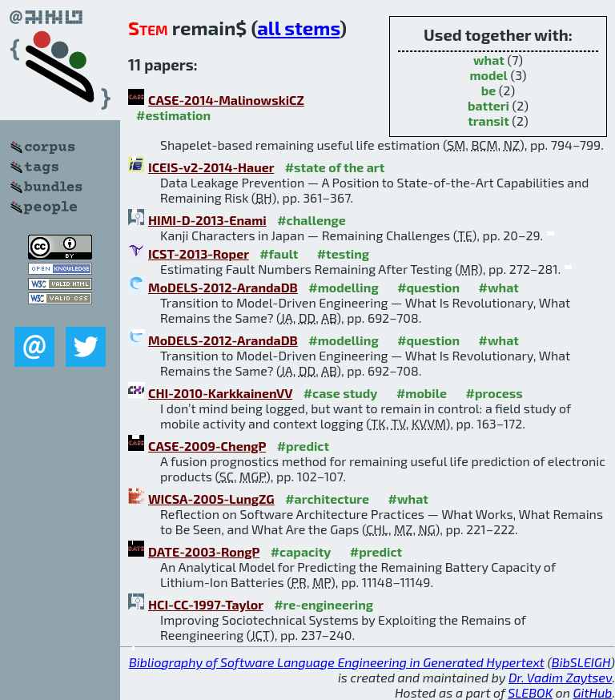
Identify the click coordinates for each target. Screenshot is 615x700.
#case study (341, 393)
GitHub (593, 692)
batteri (488, 105)
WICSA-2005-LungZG (211, 499)
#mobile (422, 393)
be (489, 90)
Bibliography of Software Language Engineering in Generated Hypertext (337, 662)
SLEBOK (530, 692)
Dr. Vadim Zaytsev (560, 677)
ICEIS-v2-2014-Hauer (211, 167)
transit (488, 121)
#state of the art (335, 167)
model (489, 75)
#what (499, 287)
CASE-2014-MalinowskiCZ (226, 100)
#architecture (327, 499)
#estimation (173, 115)
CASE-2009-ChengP (207, 446)
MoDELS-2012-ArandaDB (223, 287)
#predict (303, 446)
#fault (279, 253)
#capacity (301, 551)
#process (494, 393)
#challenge (312, 220)
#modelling (343, 287)
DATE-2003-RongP (204, 551)
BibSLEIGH (581, 662)
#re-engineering (324, 604)
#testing (343, 253)
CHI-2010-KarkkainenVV (220, 393)
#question (428, 287)
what (489, 60)
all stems (298, 28)
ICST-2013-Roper (199, 253)
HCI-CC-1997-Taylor (206, 604)
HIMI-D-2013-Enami (207, 220)
